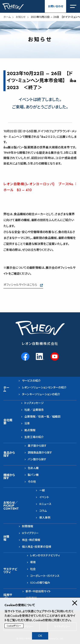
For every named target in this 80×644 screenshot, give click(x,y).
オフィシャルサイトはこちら (20, 285)
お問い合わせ (56, 6)
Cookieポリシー (14, 626)
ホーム (7, 17)
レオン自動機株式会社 (40, 344)
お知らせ (21, 17)
